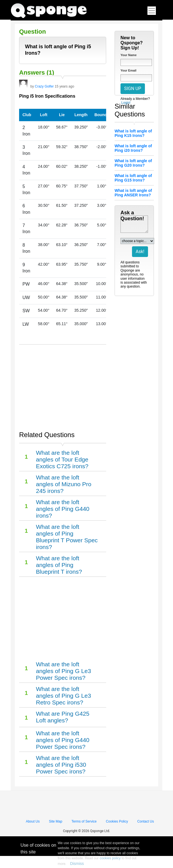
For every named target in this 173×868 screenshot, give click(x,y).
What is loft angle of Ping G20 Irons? (133, 163)
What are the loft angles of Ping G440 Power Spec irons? (63, 740)
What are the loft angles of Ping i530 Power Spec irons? (61, 765)
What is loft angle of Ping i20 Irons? (133, 148)
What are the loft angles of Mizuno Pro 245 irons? (64, 484)
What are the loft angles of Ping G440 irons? (63, 509)
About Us (33, 821)
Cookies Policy (117, 821)
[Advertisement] (63, 385)
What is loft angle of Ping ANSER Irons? (133, 193)
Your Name (128, 55)
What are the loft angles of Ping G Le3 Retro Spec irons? (63, 696)
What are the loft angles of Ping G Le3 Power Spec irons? (63, 671)
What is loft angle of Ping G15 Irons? (133, 178)
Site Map (55, 821)
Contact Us (146, 821)
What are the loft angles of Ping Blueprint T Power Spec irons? (67, 537)
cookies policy (110, 858)
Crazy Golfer (44, 86)
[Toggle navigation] (152, 11)
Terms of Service (84, 821)
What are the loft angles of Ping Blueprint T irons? (59, 565)
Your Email (128, 70)
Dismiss (77, 864)
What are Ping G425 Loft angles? (63, 717)
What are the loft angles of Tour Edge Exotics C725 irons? (62, 459)
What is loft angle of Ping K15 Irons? (133, 133)
